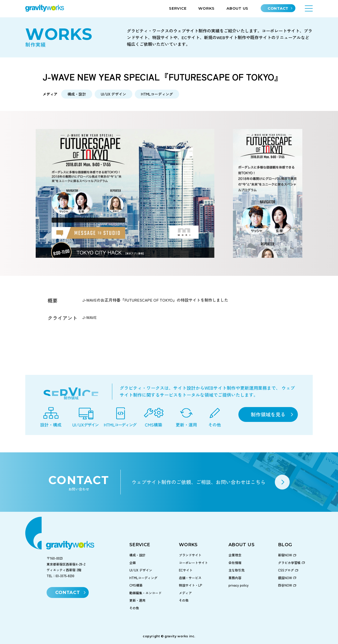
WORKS (206, 8)
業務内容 (235, 578)
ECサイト (186, 570)
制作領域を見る (268, 414)
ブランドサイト (190, 555)
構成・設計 (137, 555)
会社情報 (235, 563)
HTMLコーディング (143, 578)
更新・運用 (137, 600)
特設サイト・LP (190, 585)
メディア (185, 593)
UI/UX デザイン (141, 570)
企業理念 (235, 555)
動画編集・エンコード (145, 593)
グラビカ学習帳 (289, 563)
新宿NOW (285, 555)
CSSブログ (286, 570)
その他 (134, 608)
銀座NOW (285, 578)
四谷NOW (285, 585)
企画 (133, 563)
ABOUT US (237, 8)
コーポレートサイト (193, 563)
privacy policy (239, 585)
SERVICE (178, 8)
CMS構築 (136, 585)
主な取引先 (237, 570)
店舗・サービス (190, 578)
